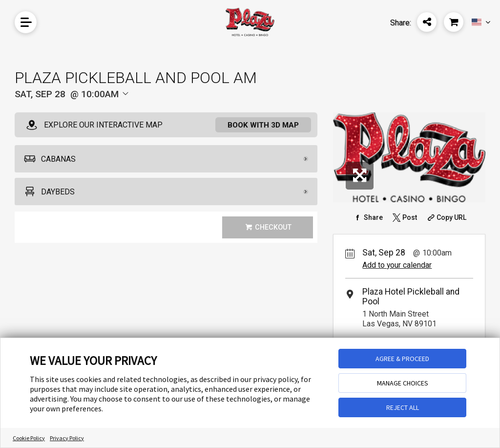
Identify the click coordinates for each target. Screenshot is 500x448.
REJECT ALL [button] (403, 407)
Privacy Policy (67, 438)
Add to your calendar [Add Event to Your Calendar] (397, 265)
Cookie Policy (29, 438)
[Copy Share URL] (446, 217)
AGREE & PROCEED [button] (402, 359)
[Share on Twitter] (404, 217)
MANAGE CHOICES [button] (403, 383)
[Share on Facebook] (367, 217)
